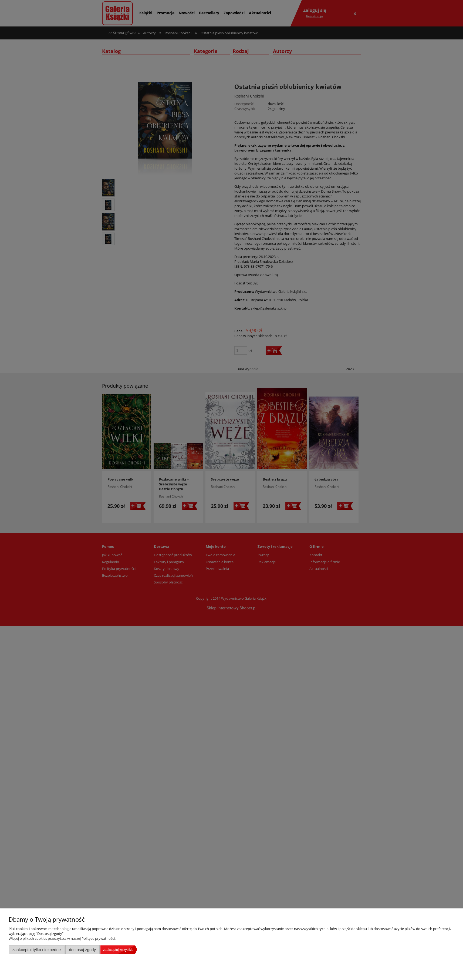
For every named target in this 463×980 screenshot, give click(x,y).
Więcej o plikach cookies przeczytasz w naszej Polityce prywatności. (62, 938)
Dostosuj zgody (82, 950)
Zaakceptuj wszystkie (118, 950)
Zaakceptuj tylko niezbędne (37, 950)
